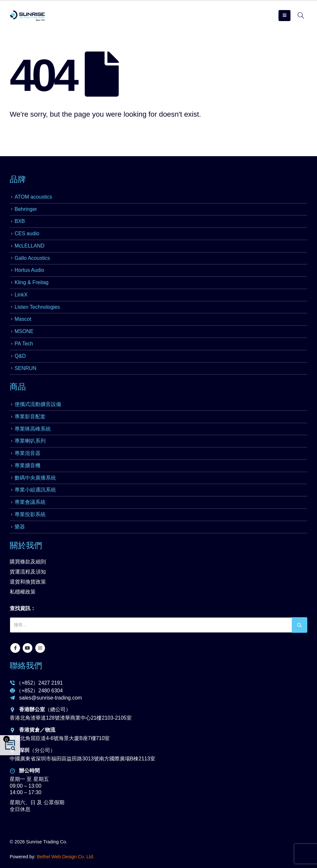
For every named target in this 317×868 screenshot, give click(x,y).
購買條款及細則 (28, 562)
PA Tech (24, 344)
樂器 (20, 527)
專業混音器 (27, 453)
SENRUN (26, 368)
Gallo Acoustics (32, 258)
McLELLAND (29, 246)
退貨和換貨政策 (28, 582)
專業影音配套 (30, 417)
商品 (18, 387)
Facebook (15, 648)
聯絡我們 (26, 665)
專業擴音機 (27, 465)
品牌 (18, 179)
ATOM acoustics (33, 197)
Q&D (20, 356)
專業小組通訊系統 (35, 490)
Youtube (27, 648)
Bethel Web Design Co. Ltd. (66, 857)
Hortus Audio (29, 270)
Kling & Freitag (32, 282)
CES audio (27, 233)
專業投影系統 (30, 514)
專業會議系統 (30, 502)
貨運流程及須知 (28, 572)
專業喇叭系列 (30, 441)
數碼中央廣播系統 (35, 478)
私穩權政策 (23, 592)
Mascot (23, 319)
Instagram (40, 648)
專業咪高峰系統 (33, 429)
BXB (20, 221)
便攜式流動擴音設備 (38, 404)
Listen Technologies (37, 307)
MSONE (24, 331)
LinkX (21, 295)
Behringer (26, 209)
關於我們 (26, 545)
